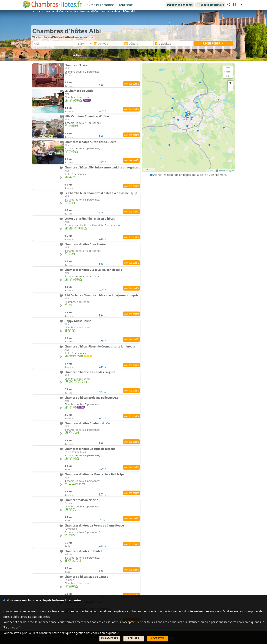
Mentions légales (227, 171)
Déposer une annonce (180, 5)
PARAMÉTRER (110, 638)
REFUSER (134, 638)
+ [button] (230, 83)
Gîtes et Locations (101, 5)
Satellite (228, 72)
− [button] (230, 88)
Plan (228, 67)
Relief (228, 76)
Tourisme (126, 5)
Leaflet (210, 171)
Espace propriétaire (210, 5)
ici (118, 633)
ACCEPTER (157, 638)
